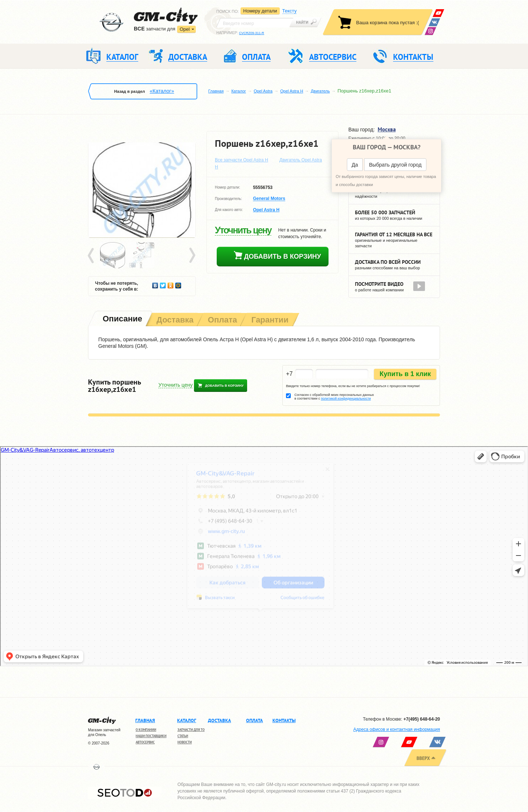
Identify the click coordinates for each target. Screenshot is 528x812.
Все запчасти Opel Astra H (241, 160)
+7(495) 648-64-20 (422, 719)
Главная (216, 91)
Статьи (183, 736)
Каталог (239, 91)
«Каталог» (162, 91)
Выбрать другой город (395, 165)
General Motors (269, 199)
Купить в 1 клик (405, 374)
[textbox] (255, 23)
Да (355, 165)
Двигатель (320, 91)
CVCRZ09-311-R (252, 33)
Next (192, 256)
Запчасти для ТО (191, 730)
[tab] (122, 319)
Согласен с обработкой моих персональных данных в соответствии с (334, 397)
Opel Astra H (291, 91)
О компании (146, 730)
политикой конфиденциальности (346, 398)
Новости (185, 742)
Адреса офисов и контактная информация (397, 729)
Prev (92, 256)
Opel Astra (263, 91)
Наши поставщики (151, 736)
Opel (185, 29)
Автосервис (145, 742)
